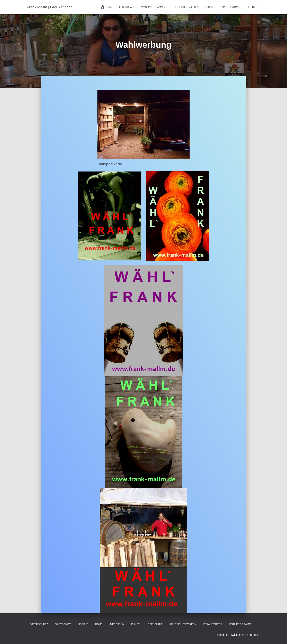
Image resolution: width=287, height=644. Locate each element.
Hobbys (252, 7)
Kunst (210, 7)
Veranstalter (213, 624)
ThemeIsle (254, 635)
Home (107, 7)
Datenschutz (39, 624)
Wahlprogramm (154, 7)
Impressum (117, 624)
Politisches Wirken (185, 7)
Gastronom (231, 7)
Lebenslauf (127, 7)
